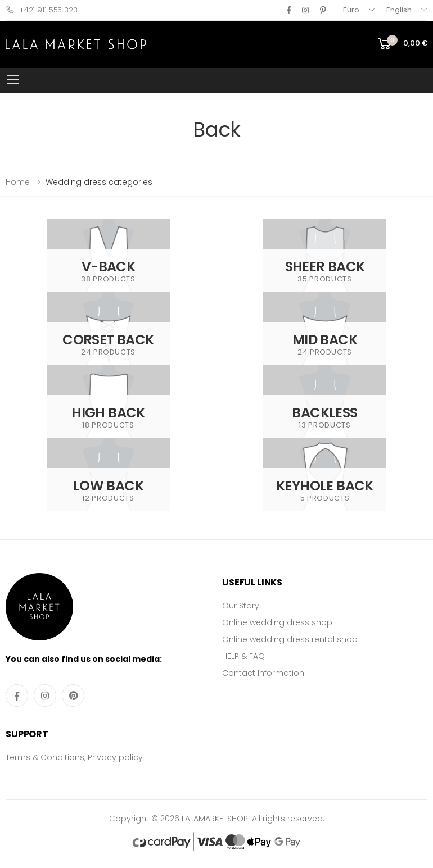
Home (18, 182)
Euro (351, 10)
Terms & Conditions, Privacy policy (74, 757)
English (399, 10)
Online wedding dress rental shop (290, 639)
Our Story (241, 606)
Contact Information (263, 673)
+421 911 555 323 (42, 10)
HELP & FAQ (243, 656)
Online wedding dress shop (277, 622)
